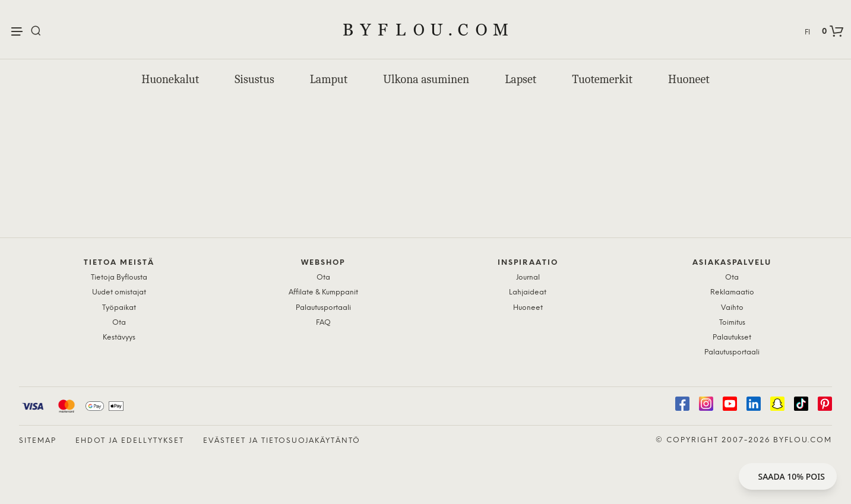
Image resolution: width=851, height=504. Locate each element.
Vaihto (732, 308)
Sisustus (254, 79)
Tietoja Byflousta (119, 278)
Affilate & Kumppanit (323, 292)
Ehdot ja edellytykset (130, 441)
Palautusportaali (323, 308)
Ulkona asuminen (426, 79)
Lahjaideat (528, 292)
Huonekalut (170, 79)
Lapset (521, 79)
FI (807, 32)
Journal (528, 278)
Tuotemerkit (602, 79)
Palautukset (732, 337)
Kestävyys (119, 337)
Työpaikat (119, 308)
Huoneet (689, 79)
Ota (119, 323)
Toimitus (732, 323)
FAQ (323, 323)
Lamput (329, 79)
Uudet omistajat (119, 292)
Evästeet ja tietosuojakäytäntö (282, 441)
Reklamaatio (732, 292)
